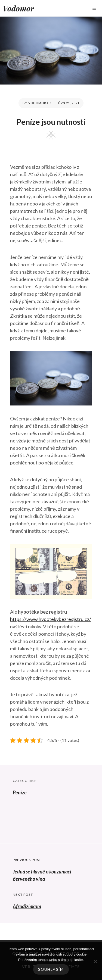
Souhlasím (51, 969)
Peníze (20, 792)
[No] (95, 961)
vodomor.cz (40, 103)
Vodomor (18, 8)
